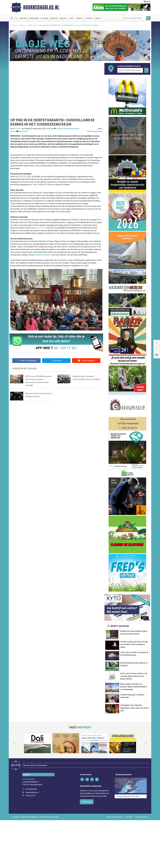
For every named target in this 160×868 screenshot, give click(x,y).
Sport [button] (71, 18)
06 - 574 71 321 (65, 348)
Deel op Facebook (26, 361)
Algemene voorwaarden (115, 821)
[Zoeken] (148, 18)
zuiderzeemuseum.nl (43, 255)
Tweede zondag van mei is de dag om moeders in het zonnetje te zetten (134, 644)
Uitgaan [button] (79, 18)
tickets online (41, 228)
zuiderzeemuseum (72, 129)
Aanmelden (87, 806)
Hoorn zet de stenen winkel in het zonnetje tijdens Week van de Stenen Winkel (134, 676)
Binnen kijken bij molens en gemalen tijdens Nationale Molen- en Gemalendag (134, 687)
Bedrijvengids (34, 18)
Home (14, 25)
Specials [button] (63, 18)
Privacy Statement (141, 821)
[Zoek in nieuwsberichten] (134, 18)
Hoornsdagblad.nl (41, 7)
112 (16, 18)
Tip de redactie (86, 361)
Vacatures (89, 18)
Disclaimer (129, 821)
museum (60, 129)
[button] (12, 753)
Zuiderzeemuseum (95, 131)
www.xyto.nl (30, 800)
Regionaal (54, 18)
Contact (97, 18)
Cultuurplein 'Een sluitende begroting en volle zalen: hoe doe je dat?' (134, 708)
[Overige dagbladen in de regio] (131, 788)
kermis (13, 131)
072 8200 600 (31, 794)
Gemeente (45, 18)
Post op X (56, 361)
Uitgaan (22, 25)
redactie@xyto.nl (32, 797)
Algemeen (23, 18)
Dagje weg (32, 25)
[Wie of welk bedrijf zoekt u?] (130, 70)
